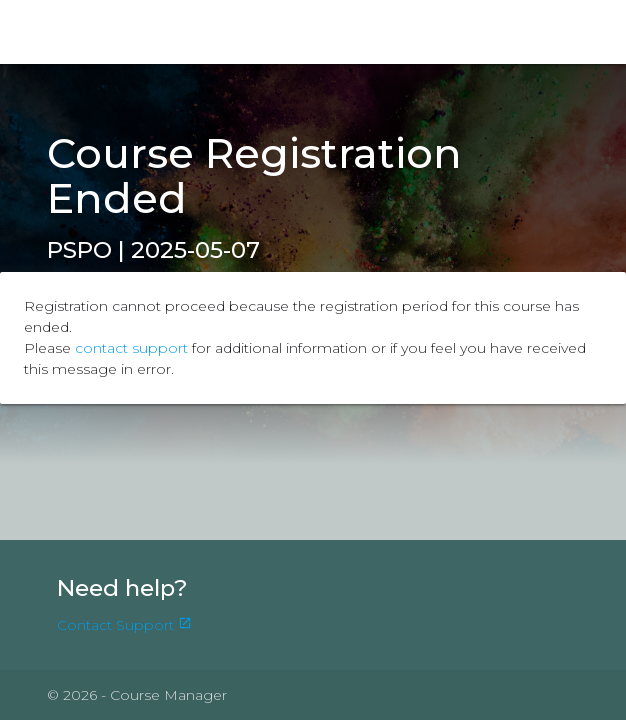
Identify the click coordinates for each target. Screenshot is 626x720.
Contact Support (124, 625)
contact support (131, 348)
